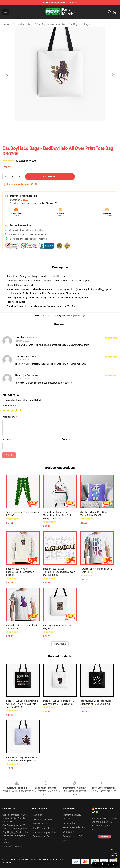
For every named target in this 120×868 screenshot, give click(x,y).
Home (6, 24)
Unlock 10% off (114, 854)
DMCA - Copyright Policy (45, 828)
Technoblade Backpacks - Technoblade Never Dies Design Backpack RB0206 (58, 515)
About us (37, 815)
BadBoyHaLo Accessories (51, 24)
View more (60, 644)
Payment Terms (70, 823)
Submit (9, 455)
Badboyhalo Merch (23, 24)
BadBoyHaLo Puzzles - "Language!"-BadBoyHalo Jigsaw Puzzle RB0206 (59, 572)
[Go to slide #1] (52, 128)
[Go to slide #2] (68, 128)
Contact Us (68, 832)
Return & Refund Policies (75, 827)
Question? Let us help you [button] (105, 864)
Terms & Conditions (42, 819)
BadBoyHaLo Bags (79, 24)
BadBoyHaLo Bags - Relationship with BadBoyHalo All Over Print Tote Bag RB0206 (22, 704)
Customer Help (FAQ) (73, 836)
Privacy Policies (41, 824)
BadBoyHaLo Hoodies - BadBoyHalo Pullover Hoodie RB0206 (20, 572)
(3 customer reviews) (26, 161)
